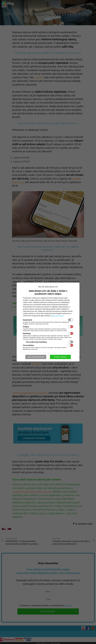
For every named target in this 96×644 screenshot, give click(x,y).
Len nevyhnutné (36, 357)
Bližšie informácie (57, 316)
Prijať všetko (60, 357)
